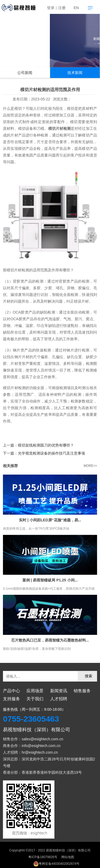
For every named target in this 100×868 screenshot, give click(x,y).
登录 (51, 8)
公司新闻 (25, 73)
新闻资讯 (59, 691)
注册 (62, 8)
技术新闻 (75, 73)
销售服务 (82, 691)
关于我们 (35, 699)
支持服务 (11, 699)
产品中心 (11, 691)
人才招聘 (59, 699)
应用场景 (35, 691)
